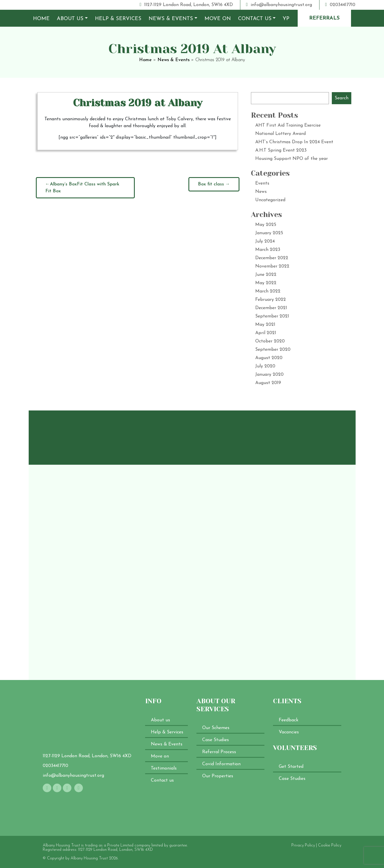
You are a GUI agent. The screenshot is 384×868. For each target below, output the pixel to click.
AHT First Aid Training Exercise (288, 125)
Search (342, 98)
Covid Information (221, 764)
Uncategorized (270, 200)
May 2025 (266, 225)
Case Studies (216, 740)
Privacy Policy (303, 845)
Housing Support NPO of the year (292, 159)
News (261, 192)
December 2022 (272, 258)
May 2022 (266, 283)
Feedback (289, 720)
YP (286, 19)
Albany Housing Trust (89, 858)
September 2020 (273, 350)
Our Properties (218, 776)
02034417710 (340, 5)
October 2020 (270, 341)
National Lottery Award (280, 134)
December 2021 (271, 308)
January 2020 (269, 375)
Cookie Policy (330, 845)
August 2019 (268, 383)
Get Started (291, 767)
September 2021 (272, 316)
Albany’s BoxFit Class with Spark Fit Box (82, 188)
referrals (324, 18)
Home (41, 19)
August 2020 (269, 358)
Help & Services (118, 19)
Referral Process (219, 752)
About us (70, 19)
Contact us (255, 19)
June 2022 (266, 275)
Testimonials (164, 768)
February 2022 (271, 300)
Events (262, 183)
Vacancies (289, 732)
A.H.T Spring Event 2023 (281, 150)
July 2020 (265, 366)
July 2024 (265, 241)
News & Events (171, 19)
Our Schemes (216, 728)
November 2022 (272, 266)
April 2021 (266, 333)
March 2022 (268, 291)
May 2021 (265, 325)
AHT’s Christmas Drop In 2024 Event (294, 142)
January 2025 (269, 233)
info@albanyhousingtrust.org (279, 5)
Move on (218, 19)
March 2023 (268, 250)
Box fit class (211, 184)
